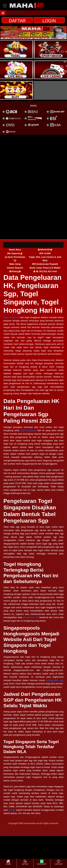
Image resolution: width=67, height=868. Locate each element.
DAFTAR (17, 21)
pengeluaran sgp (55, 680)
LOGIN (49, 21)
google (12, 810)
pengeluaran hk (31, 617)
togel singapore (28, 430)
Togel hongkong (11, 317)
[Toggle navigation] (5, 6)
